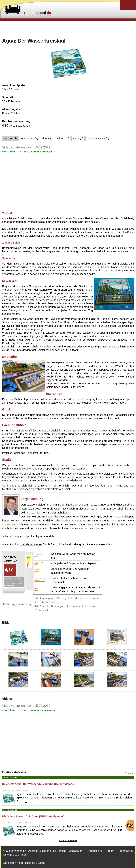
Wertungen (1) (29, 139)
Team (111, 851)
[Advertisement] (68, 29)
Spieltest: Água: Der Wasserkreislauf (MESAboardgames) (38, 784)
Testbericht (10, 139)
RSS (130, 773)
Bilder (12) (63, 139)
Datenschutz (95, 851)
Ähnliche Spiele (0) (98, 139)
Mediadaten (76, 851)
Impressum (126, 851)
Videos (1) (47, 139)
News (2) (78, 139)
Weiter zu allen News (68, 841)
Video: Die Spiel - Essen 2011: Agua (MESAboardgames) (29, 152)
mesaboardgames (31, 544)
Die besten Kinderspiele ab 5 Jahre (24, 863)
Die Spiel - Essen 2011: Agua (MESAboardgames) (33, 816)
